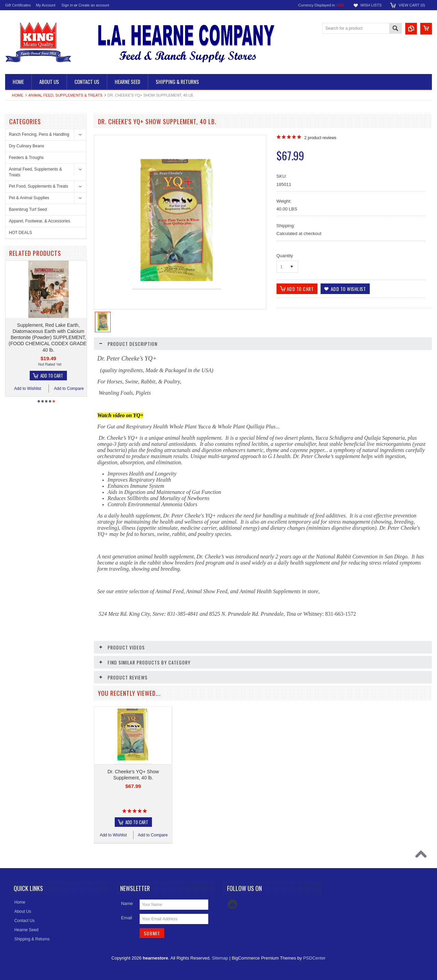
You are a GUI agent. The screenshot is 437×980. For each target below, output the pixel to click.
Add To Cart (63, 376)
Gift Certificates (18, 5)
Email (126, 918)
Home (18, 95)
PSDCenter (314, 958)
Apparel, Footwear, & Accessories (39, 221)
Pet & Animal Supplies (29, 198)
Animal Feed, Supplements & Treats (65, 95)
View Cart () (412, 5)
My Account (46, 5)
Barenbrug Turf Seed (28, 209)
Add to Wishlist (38, 389)
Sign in (67, 5)
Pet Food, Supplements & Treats (38, 186)
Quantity (285, 256)
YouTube (232, 904)
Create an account (94, 5)
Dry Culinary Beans (26, 146)
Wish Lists (371, 5)
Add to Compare (80, 389)
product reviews (320, 138)
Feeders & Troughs (26, 158)
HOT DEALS (20, 233)
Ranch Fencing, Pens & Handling (39, 134)
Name (127, 903)
